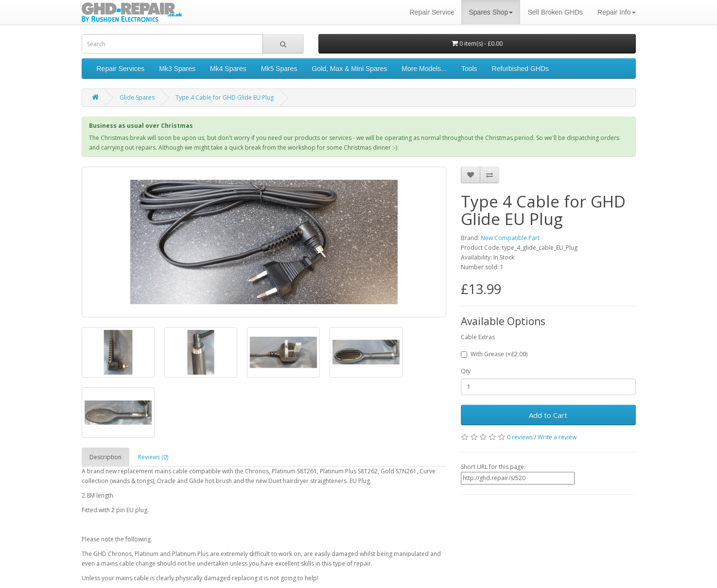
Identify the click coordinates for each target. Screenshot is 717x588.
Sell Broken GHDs (555, 12)
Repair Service (432, 12)
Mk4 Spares (228, 69)
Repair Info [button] (616, 12)
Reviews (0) (153, 457)
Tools (469, 69)
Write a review (557, 437)
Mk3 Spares (177, 69)
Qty (466, 371)
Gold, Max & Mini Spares (349, 69)
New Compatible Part (510, 238)
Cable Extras (478, 337)
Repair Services (121, 69)
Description (105, 457)
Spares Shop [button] (491, 12)
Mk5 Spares (279, 69)
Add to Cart (548, 415)
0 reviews (520, 437)
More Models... (424, 69)
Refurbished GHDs (521, 69)
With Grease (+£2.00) (494, 354)
